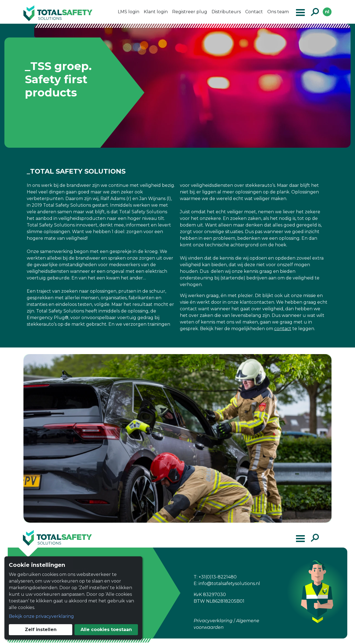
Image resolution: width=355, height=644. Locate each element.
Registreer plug (190, 12)
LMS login (129, 12)
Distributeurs (226, 12)
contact (283, 329)
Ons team (278, 12)
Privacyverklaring (213, 621)
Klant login (156, 12)
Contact (254, 12)
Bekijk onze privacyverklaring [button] (41, 616)
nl (327, 12)
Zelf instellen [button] (41, 630)
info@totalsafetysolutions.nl (229, 584)
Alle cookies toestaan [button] (106, 630)
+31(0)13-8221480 (218, 577)
